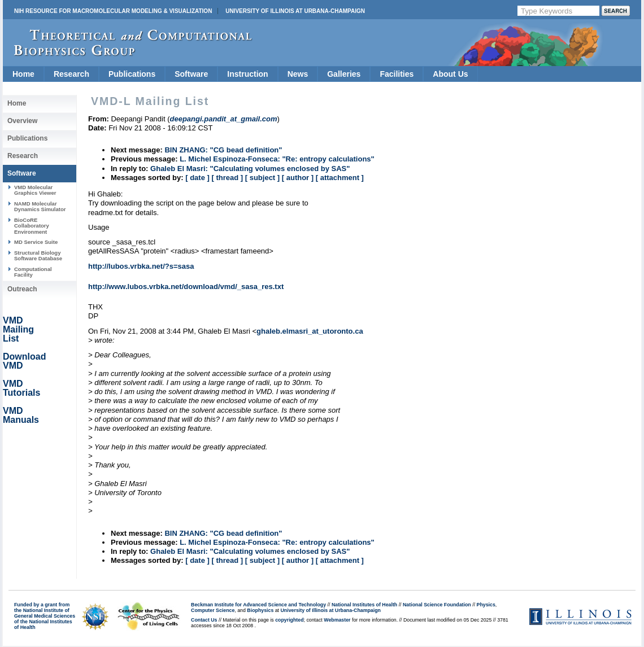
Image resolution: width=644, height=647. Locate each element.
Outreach (22, 289)
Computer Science (213, 610)
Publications (132, 74)
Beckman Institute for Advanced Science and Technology (258, 605)
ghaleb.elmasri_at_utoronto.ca (310, 331)
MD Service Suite (36, 242)
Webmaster (337, 620)
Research (71, 74)
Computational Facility (33, 272)
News (298, 74)
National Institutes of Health (364, 605)
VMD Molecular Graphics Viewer (35, 190)
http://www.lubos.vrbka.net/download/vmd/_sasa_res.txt (186, 287)
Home (23, 74)
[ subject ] (262, 178)
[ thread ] (227, 178)
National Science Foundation (437, 605)
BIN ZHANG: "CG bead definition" (223, 150)
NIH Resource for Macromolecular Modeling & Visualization (113, 11)
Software (191, 74)
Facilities (397, 74)
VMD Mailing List (18, 329)
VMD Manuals (21, 415)
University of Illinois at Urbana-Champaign (295, 11)
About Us (450, 74)
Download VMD (24, 361)
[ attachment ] (340, 178)
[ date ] (197, 178)
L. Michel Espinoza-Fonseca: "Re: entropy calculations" (277, 159)
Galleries (344, 74)
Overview (22, 121)
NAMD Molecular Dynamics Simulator (40, 206)
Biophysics (260, 610)
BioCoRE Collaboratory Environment (32, 226)
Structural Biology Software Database (38, 255)
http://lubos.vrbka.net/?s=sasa (141, 266)
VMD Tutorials (21, 388)
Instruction (247, 74)
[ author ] (298, 178)
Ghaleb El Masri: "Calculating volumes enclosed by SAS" (250, 169)
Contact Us (204, 620)
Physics (486, 605)
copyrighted (289, 620)
